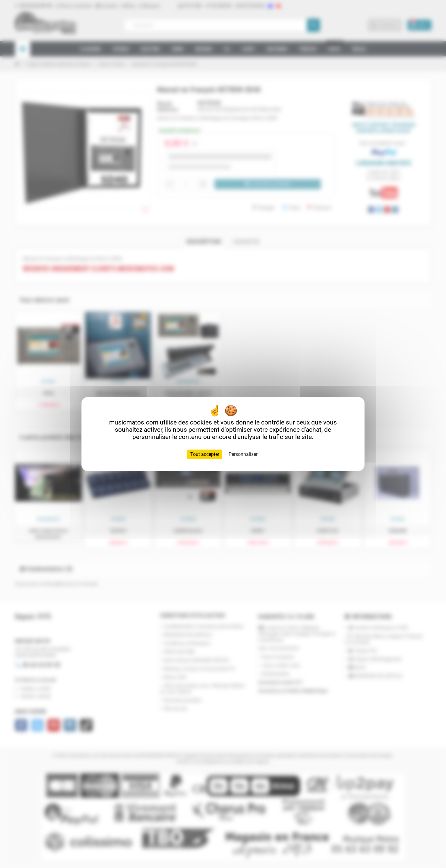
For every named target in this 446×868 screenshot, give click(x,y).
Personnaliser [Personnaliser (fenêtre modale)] (243, 454)
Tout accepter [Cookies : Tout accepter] (205, 454)
